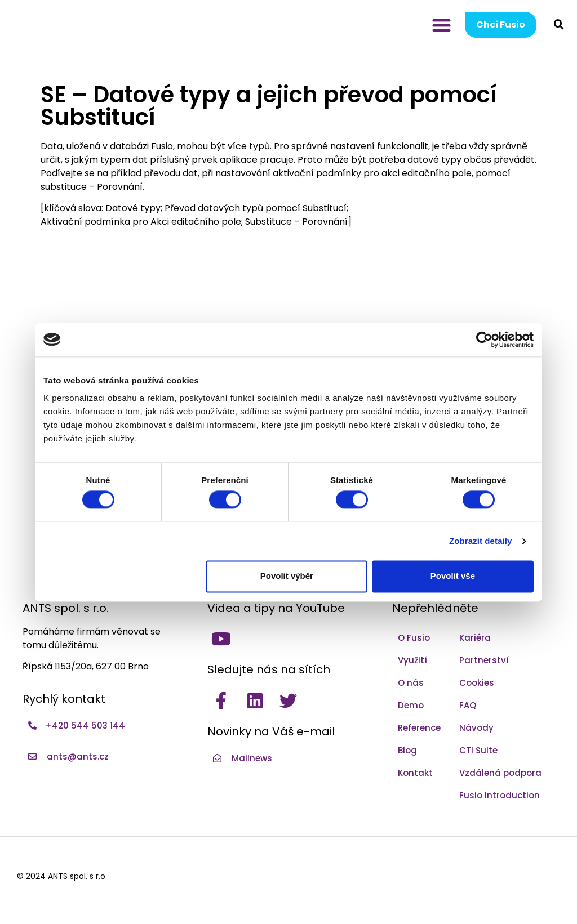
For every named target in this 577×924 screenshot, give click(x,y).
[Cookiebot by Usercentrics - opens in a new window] (484, 340)
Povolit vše (453, 576)
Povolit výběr (287, 576)
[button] (441, 25)
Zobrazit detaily (481, 541)
